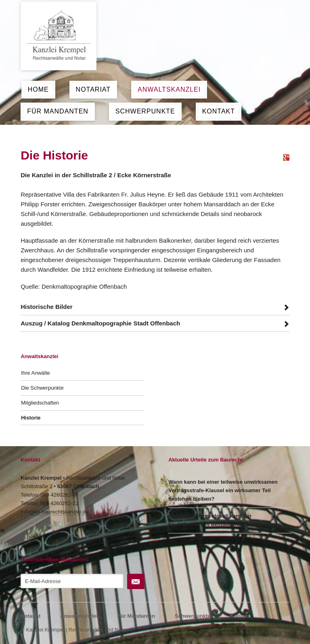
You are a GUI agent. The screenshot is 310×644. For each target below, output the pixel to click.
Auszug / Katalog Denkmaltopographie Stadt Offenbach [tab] (100, 323)
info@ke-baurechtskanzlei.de (54, 512)
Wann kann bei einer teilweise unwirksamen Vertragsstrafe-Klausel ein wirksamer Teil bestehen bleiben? (223, 490)
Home (38, 89)
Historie (31, 418)
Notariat (93, 89)
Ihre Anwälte (36, 373)
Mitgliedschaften (40, 403)
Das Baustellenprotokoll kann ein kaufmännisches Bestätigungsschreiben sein (225, 520)
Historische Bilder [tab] (46, 307)
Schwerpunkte (145, 111)
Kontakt (219, 111)
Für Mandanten (58, 111)
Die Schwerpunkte (42, 388)
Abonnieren (136, 581)
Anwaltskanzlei (169, 89)
